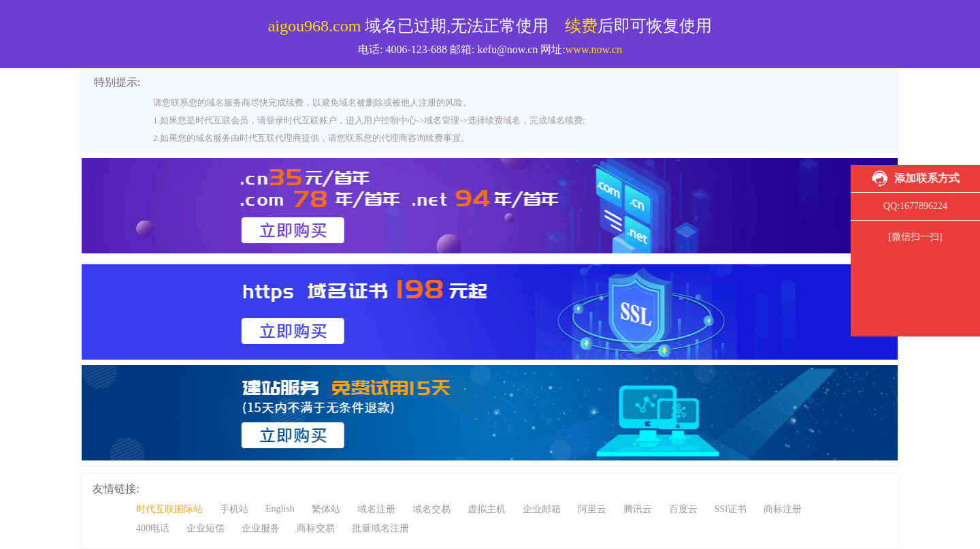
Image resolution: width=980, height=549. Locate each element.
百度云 (683, 509)
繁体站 (326, 509)
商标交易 (316, 528)
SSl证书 (731, 509)
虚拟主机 (487, 509)
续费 (581, 26)
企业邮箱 (542, 509)
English (280, 508)
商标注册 (783, 509)
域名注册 (376, 509)
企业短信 (206, 528)
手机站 (234, 509)
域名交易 (431, 509)
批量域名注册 (380, 528)
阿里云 (592, 509)
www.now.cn (594, 49)
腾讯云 (638, 509)
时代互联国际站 (169, 509)
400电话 (153, 528)
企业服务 (261, 528)
